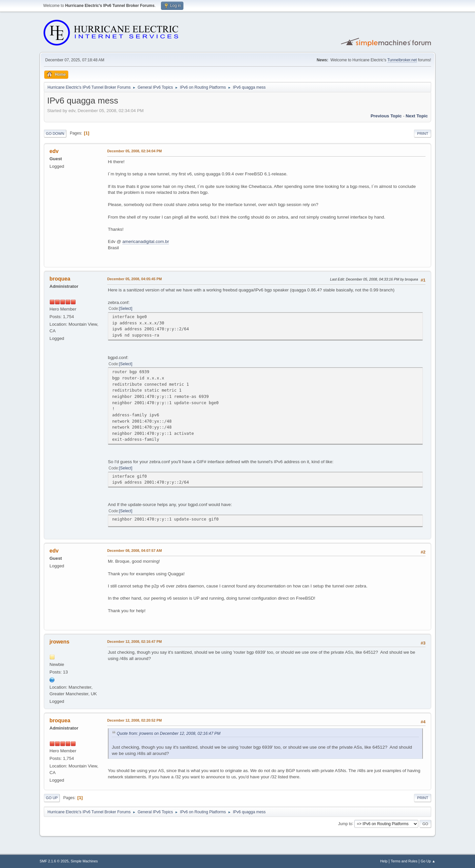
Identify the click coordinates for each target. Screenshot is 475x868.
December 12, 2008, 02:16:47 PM (134, 642)
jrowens (59, 642)
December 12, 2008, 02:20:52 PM (134, 720)
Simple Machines (84, 861)
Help (384, 861)
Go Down (55, 134)
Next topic (417, 116)
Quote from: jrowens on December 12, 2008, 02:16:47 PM (169, 733)
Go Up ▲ (428, 861)
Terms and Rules (404, 861)
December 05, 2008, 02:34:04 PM (134, 151)
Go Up (52, 798)
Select (126, 309)
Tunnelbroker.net (402, 60)
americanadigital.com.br (146, 241)
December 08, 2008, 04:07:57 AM (135, 551)
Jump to (345, 823)
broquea (60, 279)
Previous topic (386, 116)
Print (423, 134)
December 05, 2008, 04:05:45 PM (134, 279)
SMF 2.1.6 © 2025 (54, 861)
